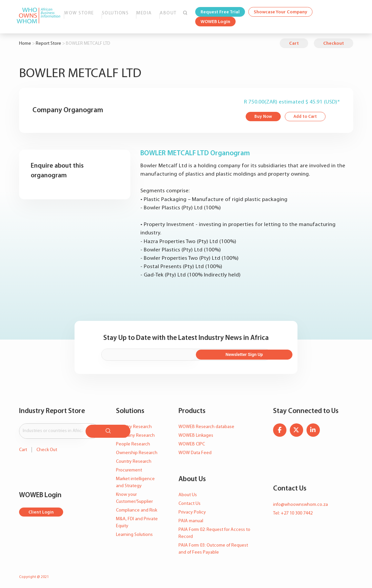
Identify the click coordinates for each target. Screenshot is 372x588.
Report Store (48, 44)
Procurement (129, 468)
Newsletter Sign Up (245, 353)
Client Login (42, 508)
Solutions (115, 13)
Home (25, 44)
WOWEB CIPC (192, 442)
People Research (133, 442)
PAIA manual (191, 519)
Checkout (334, 44)
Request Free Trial (220, 12)
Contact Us (190, 501)
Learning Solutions (134, 533)
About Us (188, 493)
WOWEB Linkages (196, 434)
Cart (294, 44)
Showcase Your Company (280, 12)
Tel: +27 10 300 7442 (293, 511)
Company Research (135, 434)
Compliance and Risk (137, 508)
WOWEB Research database (206, 425)
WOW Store (79, 13)
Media (144, 13)
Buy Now (264, 117)
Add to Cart (307, 117)
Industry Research (134, 425)
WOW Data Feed (195, 451)
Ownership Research (137, 451)
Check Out (47, 446)
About (168, 13)
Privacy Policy (192, 510)
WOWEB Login (215, 22)
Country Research (134, 460)
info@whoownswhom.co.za (300, 502)
